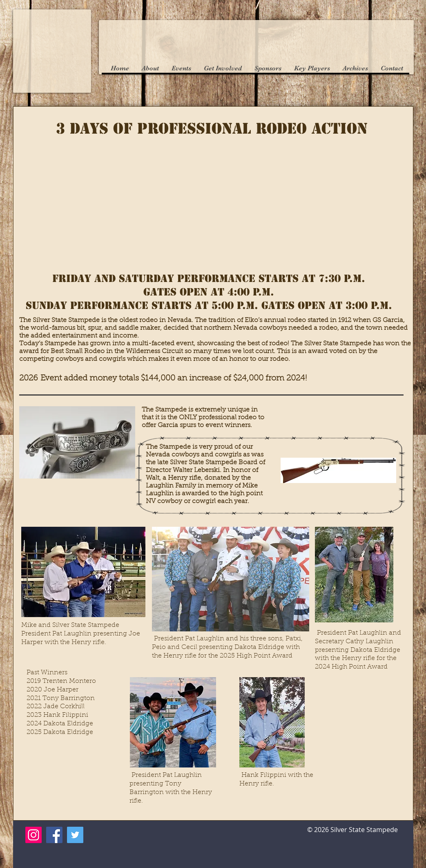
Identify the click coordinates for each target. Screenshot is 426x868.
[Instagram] (33, 835)
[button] (150, 68)
